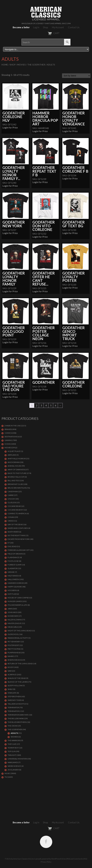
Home (5, 65)
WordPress (56, 859)
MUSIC (7, 773)
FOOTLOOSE (13, 561)
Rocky (11, 667)
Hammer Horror (16, 583)
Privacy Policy (46, 862)
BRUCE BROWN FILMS (17, 488)
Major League (14, 623)
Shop (45, 27)
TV (6, 777)
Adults (14, 733)
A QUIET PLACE (14, 451)
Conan (11, 517)
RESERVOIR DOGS (15, 660)
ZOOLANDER (13, 770)
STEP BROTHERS (14, 696)
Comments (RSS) (81, 859)
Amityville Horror (17, 459)
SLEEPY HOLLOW (15, 686)
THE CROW (12, 726)
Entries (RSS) (65, 859)
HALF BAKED (13, 576)
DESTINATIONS (11, 437)
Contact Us (74, 27)
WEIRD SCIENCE (14, 766)
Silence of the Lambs (18, 682)
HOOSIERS (12, 590)
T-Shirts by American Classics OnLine (19, 859)
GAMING (8, 440)
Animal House (14, 466)
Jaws (10, 609)
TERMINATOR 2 (14, 711)
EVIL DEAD (12, 546)
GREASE (11, 572)
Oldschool (13, 634)
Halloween (13, 579)
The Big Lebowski (16, 718)
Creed (10, 521)
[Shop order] (76, 76)
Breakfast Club (15, 484)
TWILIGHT (12, 755)
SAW (10, 671)
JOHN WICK (13, 612)
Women (14, 737)
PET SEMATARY (14, 642)
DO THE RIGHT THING (17, 535)
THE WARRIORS (14, 740)
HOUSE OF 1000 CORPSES (19, 598)
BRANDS (8, 429)
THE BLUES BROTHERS (17, 722)
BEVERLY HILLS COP (16, 477)
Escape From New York (19, 539)
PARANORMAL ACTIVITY (18, 638)
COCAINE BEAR (14, 506)
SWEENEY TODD (14, 700)
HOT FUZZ (12, 594)
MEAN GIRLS (13, 627)
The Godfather (36, 65)
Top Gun (12, 751)
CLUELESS (12, 502)
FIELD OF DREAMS (15, 554)
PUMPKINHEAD (14, 653)
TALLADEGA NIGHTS (16, 704)
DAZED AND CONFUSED (18, 528)
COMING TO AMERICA (17, 513)
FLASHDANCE (13, 557)
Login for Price (10, 128)
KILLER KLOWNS (15, 620)
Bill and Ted (13, 481)
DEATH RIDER (13, 532)
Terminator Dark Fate (18, 715)
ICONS (7, 444)
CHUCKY (11, 499)
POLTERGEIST (13, 645)
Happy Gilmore (15, 587)
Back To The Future (17, 473)
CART (46, 33)
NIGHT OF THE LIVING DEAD (19, 631)
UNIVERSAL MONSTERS (17, 759)
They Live (12, 744)
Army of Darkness (16, 470)
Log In (36, 27)
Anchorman (14, 462)
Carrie (11, 495)
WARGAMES (13, 762)
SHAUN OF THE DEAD (17, 678)
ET (9, 543)
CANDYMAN (13, 492)
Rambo (11, 656)
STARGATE (12, 693)
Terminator (13, 707)
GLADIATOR (13, 568)
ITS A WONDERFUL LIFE (17, 605)
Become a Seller (21, 27)
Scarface (12, 675)
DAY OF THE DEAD (15, 524)
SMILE (10, 689)
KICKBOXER (13, 616)
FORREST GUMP (14, 565)
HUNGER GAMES (15, 601)
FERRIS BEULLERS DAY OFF (19, 550)
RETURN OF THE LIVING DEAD (20, 664)
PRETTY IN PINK (14, 649)
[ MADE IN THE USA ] (13, 426)
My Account (58, 27)
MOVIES (21, 65)
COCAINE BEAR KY (15, 510)
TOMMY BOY (13, 748)
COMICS (8, 433)
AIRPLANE (12, 455)
